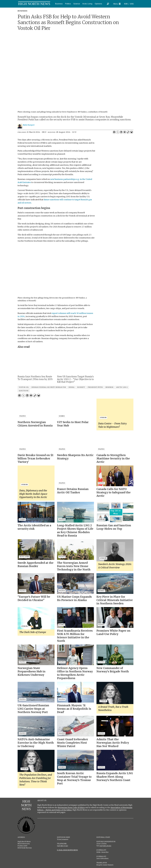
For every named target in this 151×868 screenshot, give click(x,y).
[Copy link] (128, 132)
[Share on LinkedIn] (121, 132)
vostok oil (24, 387)
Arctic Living (87, 4)
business (109, 387)
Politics (68, 4)
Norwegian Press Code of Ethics (71, 807)
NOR (126, 4)
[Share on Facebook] (114, 132)
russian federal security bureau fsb (49, 387)
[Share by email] (125, 132)
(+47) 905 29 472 (105, 846)
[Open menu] (117, 4)
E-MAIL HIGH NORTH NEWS (67, 850)
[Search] (108, 4)
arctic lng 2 (122, 387)
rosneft (81, 387)
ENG (132, 4)
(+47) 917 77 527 (63, 846)
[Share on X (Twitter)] (118, 132)
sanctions (24, 391)
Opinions (98, 4)
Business (59, 4)
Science (77, 4)
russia (71, 387)
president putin (95, 387)
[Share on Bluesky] (132, 132)
